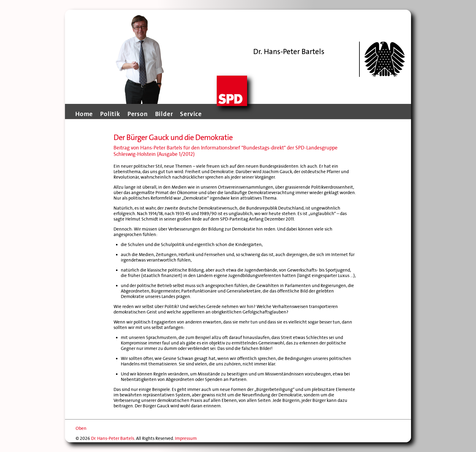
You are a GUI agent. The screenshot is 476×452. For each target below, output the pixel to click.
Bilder (164, 114)
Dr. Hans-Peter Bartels (113, 438)
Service (191, 114)
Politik (110, 114)
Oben (81, 428)
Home (84, 114)
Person (138, 114)
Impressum (186, 438)
